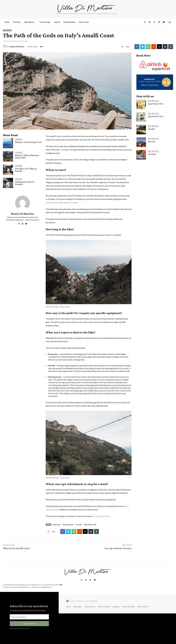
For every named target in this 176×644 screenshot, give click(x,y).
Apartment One (156, 104)
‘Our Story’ (97, 516)
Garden (151, 129)
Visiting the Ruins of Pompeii (25, 183)
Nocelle (79, 525)
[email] (29, 617)
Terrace (152, 141)
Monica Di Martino (17, 47)
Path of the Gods (90, 525)
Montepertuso (68, 525)
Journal (7, 30)
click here (106, 516)
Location (152, 154)
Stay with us (153, 101)
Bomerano (57, 525)
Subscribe (29, 624)
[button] (170, 22)
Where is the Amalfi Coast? (16, 548)
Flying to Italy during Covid (28, 142)
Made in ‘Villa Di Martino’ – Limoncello (28, 156)
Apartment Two (156, 116)
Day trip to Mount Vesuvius (118, 548)
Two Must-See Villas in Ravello (26, 170)
